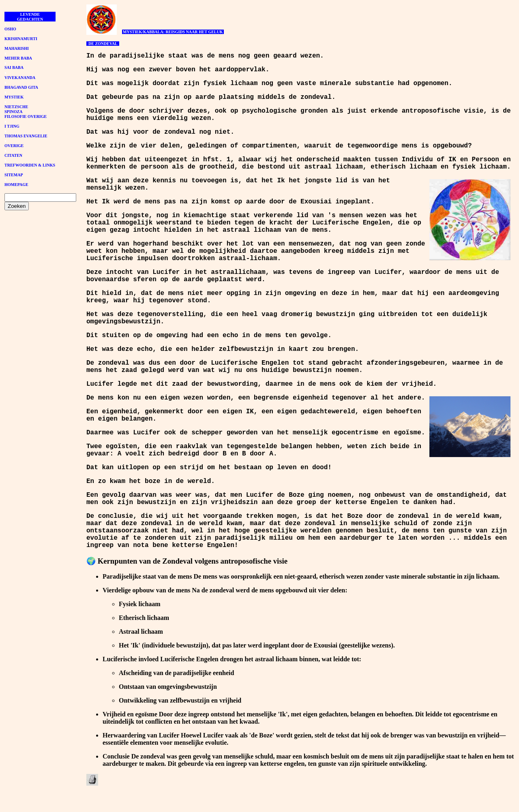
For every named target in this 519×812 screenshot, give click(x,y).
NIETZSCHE (16, 107)
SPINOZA (13, 112)
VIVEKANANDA (20, 78)
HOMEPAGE (16, 185)
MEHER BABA (18, 58)
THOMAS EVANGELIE (26, 136)
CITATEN (13, 155)
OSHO (10, 29)
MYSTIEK (14, 97)
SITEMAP (14, 175)
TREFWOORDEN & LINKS (30, 165)
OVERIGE (14, 146)
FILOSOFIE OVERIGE (26, 116)
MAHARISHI (17, 48)
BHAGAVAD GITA (21, 87)
